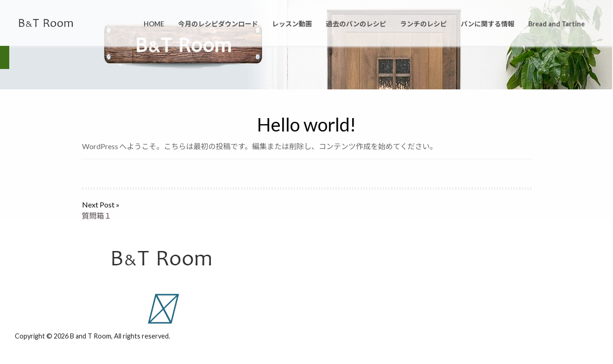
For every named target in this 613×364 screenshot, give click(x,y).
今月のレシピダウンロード (218, 24)
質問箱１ (97, 216)
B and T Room (91, 336)
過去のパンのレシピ (356, 24)
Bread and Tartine (556, 24)
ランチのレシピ (424, 24)
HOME (154, 24)
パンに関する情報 (487, 24)
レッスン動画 (292, 24)
